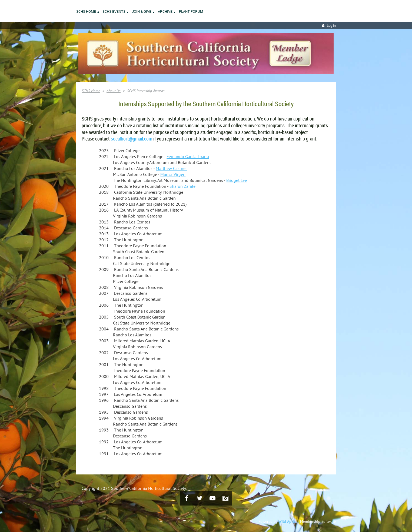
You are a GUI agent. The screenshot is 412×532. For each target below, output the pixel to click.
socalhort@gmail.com (132, 139)
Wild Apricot (289, 521)
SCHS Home (91, 91)
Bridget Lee (237, 180)
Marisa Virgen (173, 174)
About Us (114, 91)
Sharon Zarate (182, 186)
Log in (331, 26)
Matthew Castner (171, 168)
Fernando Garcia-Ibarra (188, 156)
